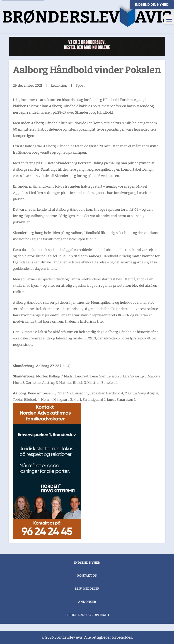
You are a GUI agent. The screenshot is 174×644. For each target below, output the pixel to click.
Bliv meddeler (87, 589)
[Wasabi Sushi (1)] (87, 46)
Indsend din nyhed (152, 5)
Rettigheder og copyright (87, 615)
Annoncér (87, 602)
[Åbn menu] (169, 19)
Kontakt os (87, 576)
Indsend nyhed (87, 563)
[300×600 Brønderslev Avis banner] (47, 471)
